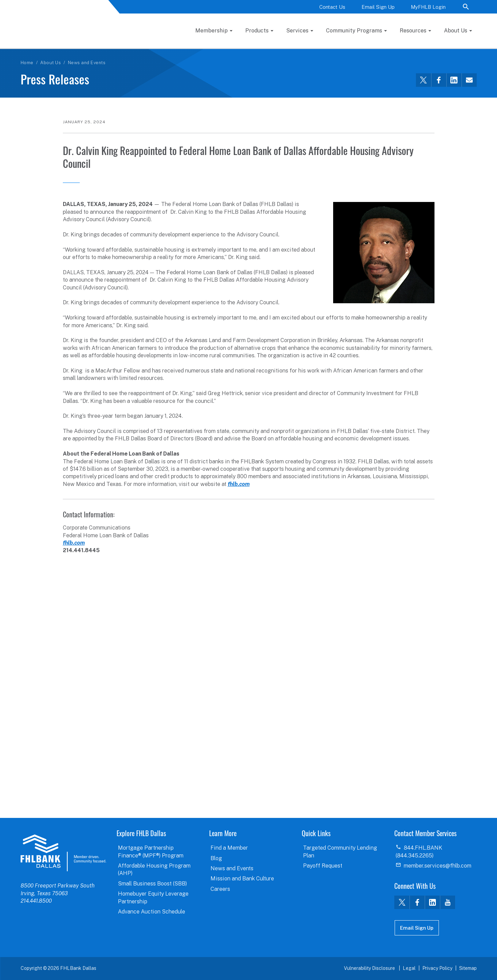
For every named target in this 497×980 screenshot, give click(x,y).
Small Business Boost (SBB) (152, 884)
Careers (220, 889)
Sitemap (468, 968)
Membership (212, 31)
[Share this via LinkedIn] (454, 80)
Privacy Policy (437, 968)
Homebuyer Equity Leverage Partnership (153, 897)
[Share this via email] (469, 80)
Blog (216, 858)
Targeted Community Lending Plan (340, 852)
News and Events (87, 63)
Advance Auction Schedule (152, 912)
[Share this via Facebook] (439, 80)
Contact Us (332, 7)
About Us (456, 31)
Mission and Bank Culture (242, 879)
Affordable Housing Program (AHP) (154, 869)
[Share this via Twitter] (424, 80)
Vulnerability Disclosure (370, 968)
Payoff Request (323, 866)
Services (297, 31)
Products (257, 31)
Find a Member (229, 848)
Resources (413, 31)
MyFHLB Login (428, 7)
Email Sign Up (378, 7)
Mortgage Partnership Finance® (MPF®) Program (151, 852)
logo (63, 853)
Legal (409, 968)
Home (27, 63)
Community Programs (354, 31)
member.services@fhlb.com (438, 866)
